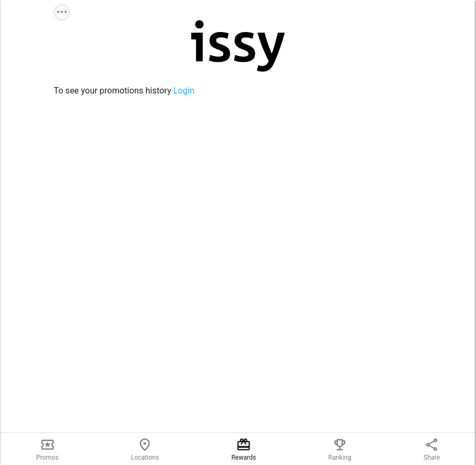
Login (184, 91)
